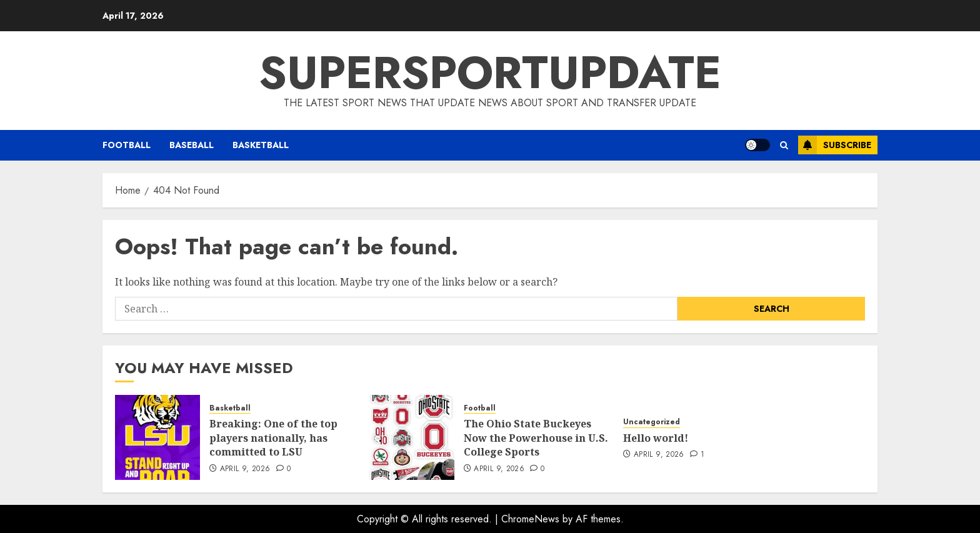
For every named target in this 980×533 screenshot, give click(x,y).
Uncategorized (652, 422)
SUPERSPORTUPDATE (490, 72)
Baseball (192, 145)
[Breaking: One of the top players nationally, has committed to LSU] (157, 437)
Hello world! (656, 438)
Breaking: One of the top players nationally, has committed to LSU (273, 438)
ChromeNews (530, 519)
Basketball (261, 145)
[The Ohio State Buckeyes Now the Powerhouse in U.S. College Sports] (412, 437)
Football (127, 145)
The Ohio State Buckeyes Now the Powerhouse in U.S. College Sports (536, 438)
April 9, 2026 (245, 469)
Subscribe (835, 145)
